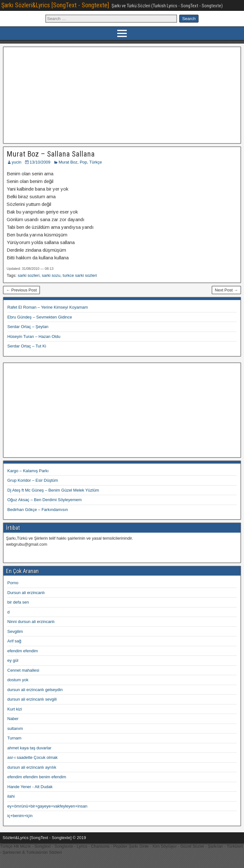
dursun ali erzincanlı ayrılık (32, 767)
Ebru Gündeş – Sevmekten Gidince (40, 317)
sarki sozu (51, 275)
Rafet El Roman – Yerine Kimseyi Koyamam (48, 307)
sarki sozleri (29, 275)
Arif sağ (14, 641)
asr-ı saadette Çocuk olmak (32, 757)
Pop (83, 162)
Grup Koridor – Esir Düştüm (33, 480)
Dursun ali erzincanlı (26, 593)
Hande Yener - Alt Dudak (30, 787)
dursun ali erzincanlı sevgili (32, 699)
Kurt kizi (15, 709)
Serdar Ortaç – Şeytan (28, 327)
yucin (17, 162)
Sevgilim (15, 631)
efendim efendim (23, 651)
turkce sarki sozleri (80, 275)
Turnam (14, 738)
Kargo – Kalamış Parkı (28, 471)
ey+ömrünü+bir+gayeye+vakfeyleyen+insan (47, 806)
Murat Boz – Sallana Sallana (51, 154)
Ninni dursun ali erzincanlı (31, 622)
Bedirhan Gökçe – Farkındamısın (38, 510)
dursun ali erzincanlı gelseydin (35, 690)
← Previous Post (21, 290)
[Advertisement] (122, 94)
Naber (13, 719)
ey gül (13, 660)
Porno (13, 583)
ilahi (11, 796)
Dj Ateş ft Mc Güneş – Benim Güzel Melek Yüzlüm (53, 490)
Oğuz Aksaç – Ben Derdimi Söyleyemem (44, 500)
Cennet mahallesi (23, 670)
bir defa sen (18, 602)
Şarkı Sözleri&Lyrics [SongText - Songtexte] (55, 5)
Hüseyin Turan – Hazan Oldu (34, 336)
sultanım (15, 728)
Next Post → (226, 290)
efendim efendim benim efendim (37, 777)
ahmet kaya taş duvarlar (29, 748)
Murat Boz (68, 162)
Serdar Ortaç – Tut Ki (27, 346)
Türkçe (96, 162)
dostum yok (18, 680)
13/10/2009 (40, 162)
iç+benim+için (20, 816)
